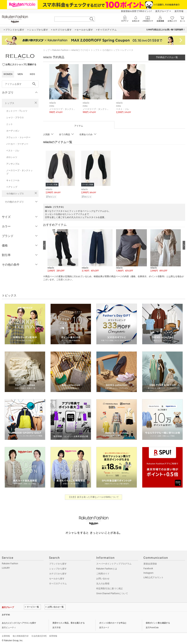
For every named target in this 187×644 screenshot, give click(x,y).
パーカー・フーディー (17, 144)
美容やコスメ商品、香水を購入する (69, 622)
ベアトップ (12, 187)
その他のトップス (15, 194)
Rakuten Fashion (60, 50)
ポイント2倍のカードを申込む (113, 622)
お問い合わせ (103, 578)
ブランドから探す (58, 563)
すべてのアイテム (58, 583)
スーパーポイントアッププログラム (114, 563)
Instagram (148, 572)
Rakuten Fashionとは (107, 568)
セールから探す (57, 578)
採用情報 (53, 635)
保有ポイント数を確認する (158, 622)
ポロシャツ (12, 157)
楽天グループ (162, 11)
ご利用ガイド (103, 573)
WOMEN (8, 74)
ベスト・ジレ (13, 151)
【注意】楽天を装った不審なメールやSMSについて (94, 497)
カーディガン (13, 131)
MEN (20, 74)
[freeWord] (20, 84)
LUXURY (6, 567)
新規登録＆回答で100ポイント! (136, 11)
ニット (10, 124)
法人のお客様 (103, 583)
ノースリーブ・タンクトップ (19, 172)
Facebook (148, 568)
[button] (63, 250)
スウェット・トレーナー (18, 137)
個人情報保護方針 (21, 635)
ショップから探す (58, 568)
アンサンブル (13, 164)
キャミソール (13, 180)
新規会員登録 (150, 563)
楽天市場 (179, 11)
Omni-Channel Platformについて (112, 593)
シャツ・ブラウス (15, 118)
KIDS (32, 74)
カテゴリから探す (58, 573)
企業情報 (6, 635)
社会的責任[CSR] (39, 635)
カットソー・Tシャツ (17, 111)
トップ (46, 50)
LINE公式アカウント (154, 577)
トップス (10, 103)
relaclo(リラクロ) (80, 50)
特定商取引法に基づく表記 (109, 588)
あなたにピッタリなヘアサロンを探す (19, 622)
